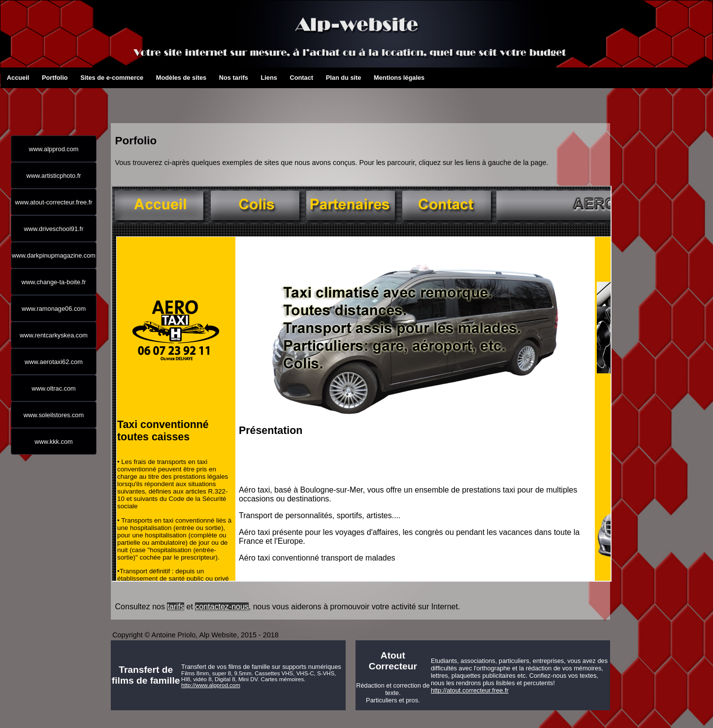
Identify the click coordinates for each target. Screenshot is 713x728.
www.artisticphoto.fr (54, 176)
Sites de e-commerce (84, 78)
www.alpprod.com (54, 149)
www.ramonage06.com (54, 309)
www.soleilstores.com (54, 415)
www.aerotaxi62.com (54, 362)
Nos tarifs (223, 78)
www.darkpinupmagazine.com (54, 255)
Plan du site (329, 78)
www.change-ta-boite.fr (54, 282)
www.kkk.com (54, 442)
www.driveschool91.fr (54, 229)
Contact (293, 78)
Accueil (10, 78)
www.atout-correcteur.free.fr (53, 202)
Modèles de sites (160, 78)
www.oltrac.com (54, 388)
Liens (264, 78)
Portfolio (45, 78)
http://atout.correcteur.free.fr (470, 690)
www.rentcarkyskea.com (54, 335)
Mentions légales (377, 78)
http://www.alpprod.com (211, 685)
